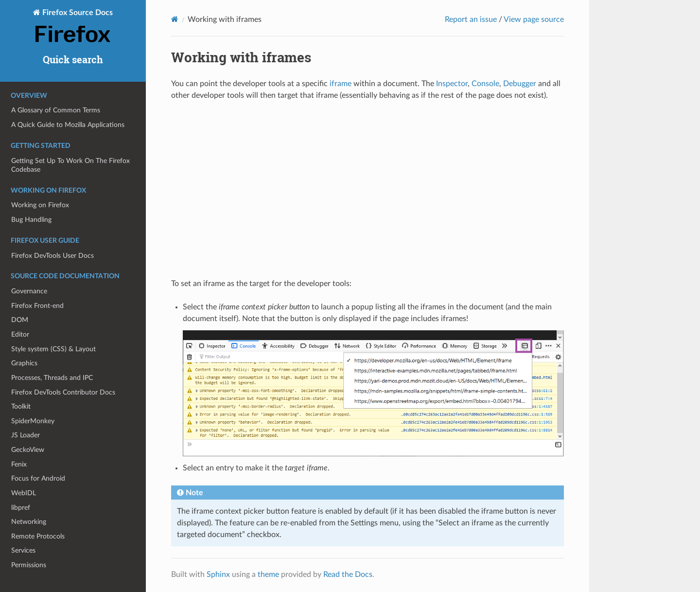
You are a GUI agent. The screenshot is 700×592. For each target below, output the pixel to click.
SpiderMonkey (33, 421)
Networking (29, 522)
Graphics (24, 363)
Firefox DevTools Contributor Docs (63, 392)
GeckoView (28, 450)
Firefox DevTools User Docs (52, 256)
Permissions (29, 565)
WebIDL (24, 493)
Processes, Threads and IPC (52, 378)
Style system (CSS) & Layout (53, 349)
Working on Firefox (40, 205)
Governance (29, 291)
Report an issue (471, 19)
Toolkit (21, 406)
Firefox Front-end (37, 306)
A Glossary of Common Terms (56, 110)
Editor (20, 334)
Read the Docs (348, 574)
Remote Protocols (38, 536)
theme (268, 574)
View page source (534, 19)
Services (23, 550)
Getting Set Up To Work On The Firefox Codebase (70, 165)
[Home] (175, 19)
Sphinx (218, 574)
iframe (341, 84)
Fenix (19, 464)
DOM (20, 320)
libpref (21, 508)
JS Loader (26, 435)
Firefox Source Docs (73, 27)
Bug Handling (31, 220)
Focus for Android (38, 478)
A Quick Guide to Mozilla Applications (68, 125)
